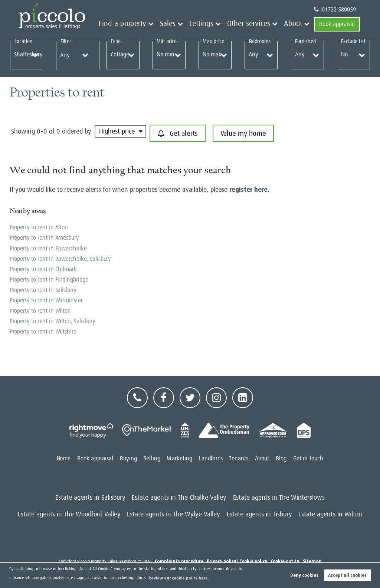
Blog (281, 459)
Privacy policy (221, 561)
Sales (187, 24)
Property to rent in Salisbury (43, 290)
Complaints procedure (179, 561)
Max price (213, 41)
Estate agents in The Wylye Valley (173, 514)
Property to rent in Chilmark (43, 269)
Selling (152, 459)
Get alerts (178, 134)
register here (248, 190)
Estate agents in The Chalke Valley (179, 497)
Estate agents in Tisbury (259, 514)
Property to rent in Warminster (46, 300)
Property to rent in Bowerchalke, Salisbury (60, 259)
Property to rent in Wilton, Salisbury (53, 321)
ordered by (77, 131)
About (295, 24)
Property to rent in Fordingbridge (49, 280)
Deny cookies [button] (304, 575)
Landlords (211, 459)
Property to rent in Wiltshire (43, 332)
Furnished (305, 41)
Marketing (179, 459)
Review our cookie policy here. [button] (179, 578)
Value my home (243, 133)
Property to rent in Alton (39, 227)
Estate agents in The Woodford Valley (69, 514)
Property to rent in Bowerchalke (48, 249)
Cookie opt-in (285, 561)
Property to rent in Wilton (40, 311)
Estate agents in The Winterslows (279, 497)
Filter (66, 41)
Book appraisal (337, 24)
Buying (129, 459)
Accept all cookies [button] (347, 575)
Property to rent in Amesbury (45, 238)
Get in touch (308, 459)
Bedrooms (260, 41)
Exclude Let (353, 41)
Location (24, 41)
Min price (167, 41)
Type (116, 41)
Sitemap (312, 561)
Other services (257, 24)
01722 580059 (335, 10)
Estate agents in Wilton (330, 514)
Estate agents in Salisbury (90, 497)
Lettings (216, 24)
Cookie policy (253, 561)
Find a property (149, 24)
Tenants (239, 459)
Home (64, 459)
